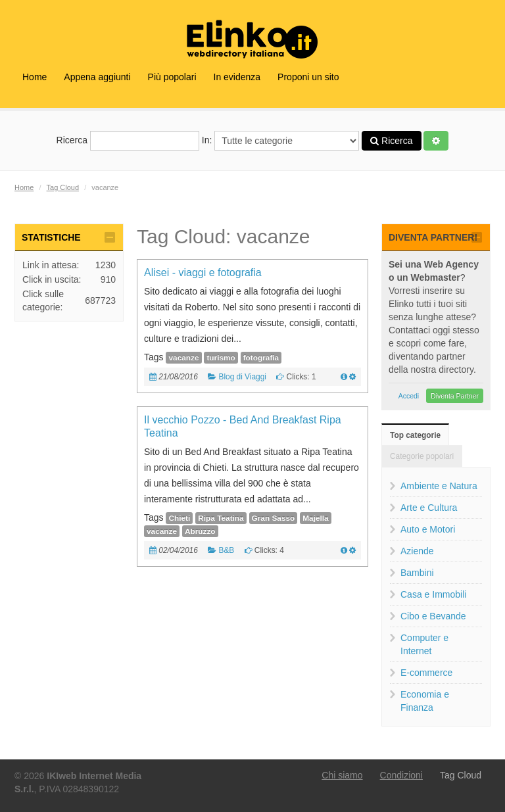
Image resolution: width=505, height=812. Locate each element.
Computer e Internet (424, 644)
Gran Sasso (274, 518)
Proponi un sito (308, 77)
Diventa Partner (455, 396)
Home (35, 77)
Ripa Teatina (221, 518)
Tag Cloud (63, 187)
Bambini (417, 573)
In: (280, 141)
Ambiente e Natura (439, 486)
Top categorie (415, 435)
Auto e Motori (428, 529)
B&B (226, 550)
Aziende (417, 551)
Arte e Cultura (429, 508)
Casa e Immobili (433, 594)
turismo (221, 358)
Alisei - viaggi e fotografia (203, 273)
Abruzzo (200, 531)
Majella (315, 518)
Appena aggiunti (97, 77)
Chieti (179, 518)
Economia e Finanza (425, 701)
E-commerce (426, 673)
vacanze (183, 358)
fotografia (261, 358)
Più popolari (172, 77)
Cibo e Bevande (433, 616)
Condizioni (401, 775)
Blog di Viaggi (242, 377)
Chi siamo (342, 775)
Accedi (409, 396)
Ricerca (128, 141)
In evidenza (237, 77)
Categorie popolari (422, 456)
